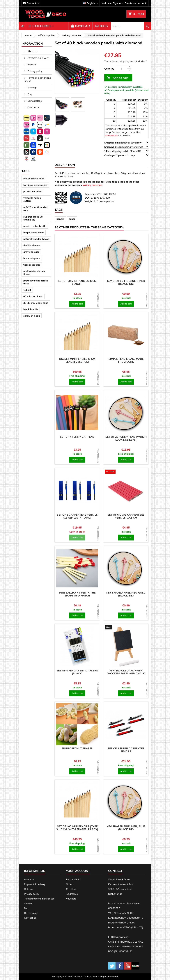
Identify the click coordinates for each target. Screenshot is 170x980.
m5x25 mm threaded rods (35, 209)
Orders (70, 884)
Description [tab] (65, 165)
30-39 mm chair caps (36, 303)
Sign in (117, 3)
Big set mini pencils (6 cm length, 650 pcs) (77, 360)
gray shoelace (31, 252)
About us (32, 51)
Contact (115, 871)
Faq (29, 94)
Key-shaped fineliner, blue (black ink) (126, 828)
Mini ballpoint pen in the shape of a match (77, 594)
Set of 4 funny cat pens (77, 437)
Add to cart (118, 78)
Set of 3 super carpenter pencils (126, 750)
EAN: (87, 198)
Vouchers (71, 899)
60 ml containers (33, 296)
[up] (129, 67)
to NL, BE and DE (126, 151)
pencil (72, 219)
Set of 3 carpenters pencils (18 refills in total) (77, 516)
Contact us (33, 107)
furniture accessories (35, 185)
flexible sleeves (32, 245)
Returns (32, 64)
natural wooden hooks (36, 239)
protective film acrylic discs (36, 282)
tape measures (32, 265)
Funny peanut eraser (77, 748)
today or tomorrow (126, 142)
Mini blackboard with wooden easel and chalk (126, 672)
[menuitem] (22, 26)
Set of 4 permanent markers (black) (77, 672)
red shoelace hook (34, 178)
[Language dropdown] (91, 3)
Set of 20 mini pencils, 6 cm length (77, 282)
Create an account (135, 3)
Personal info (73, 879)
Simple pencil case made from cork (126, 360)
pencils (60, 219)
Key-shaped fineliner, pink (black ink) (126, 282)
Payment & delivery (38, 58)
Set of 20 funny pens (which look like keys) (126, 438)
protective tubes (33, 191)
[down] (129, 70)
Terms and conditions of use (38, 79)
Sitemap (32, 87)
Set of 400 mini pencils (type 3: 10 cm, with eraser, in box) (77, 828)
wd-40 (27, 290)
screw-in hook (32, 316)
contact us (33, 3)
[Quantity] (122, 69)
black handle (31, 309)
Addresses (72, 894)
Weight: (89, 201)
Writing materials (93, 185)
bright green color (34, 232)
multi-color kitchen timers (34, 273)
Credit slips (72, 889)
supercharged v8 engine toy (33, 218)
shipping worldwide (126, 147)
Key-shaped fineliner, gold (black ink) (126, 594)
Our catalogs (34, 101)
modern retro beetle (35, 226)
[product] (77, 257)
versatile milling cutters (32, 199)
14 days (126, 155)
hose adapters (32, 258)
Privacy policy (35, 71)
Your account (78, 871)
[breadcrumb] (28, 35)
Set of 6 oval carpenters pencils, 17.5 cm (126, 516)
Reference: (90, 194)
